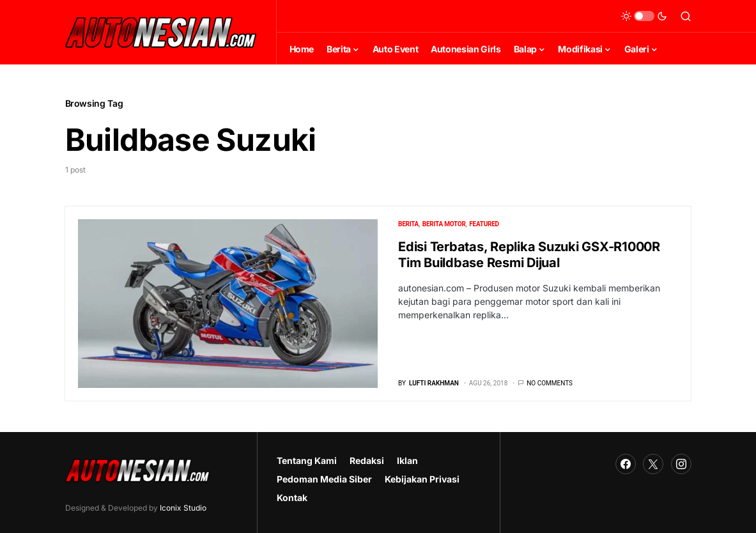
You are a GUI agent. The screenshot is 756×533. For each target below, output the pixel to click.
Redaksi (367, 460)
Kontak (292, 498)
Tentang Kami (307, 460)
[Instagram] (681, 464)
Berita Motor (444, 224)
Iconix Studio (183, 508)
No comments (550, 383)
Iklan (407, 460)
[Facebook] (626, 464)
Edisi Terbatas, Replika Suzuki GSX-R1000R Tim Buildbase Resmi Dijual (529, 255)
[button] (644, 16)
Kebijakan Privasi (422, 479)
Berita (408, 224)
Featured (484, 224)
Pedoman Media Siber (324, 479)
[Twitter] (653, 464)
